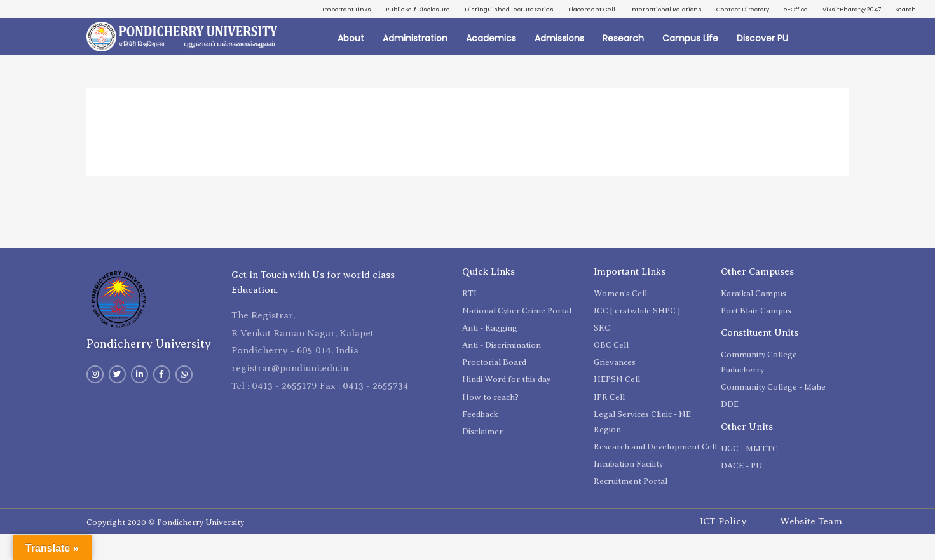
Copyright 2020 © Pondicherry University (165, 548)
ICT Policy (723, 547)
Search (902, 32)
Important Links (366, 10)
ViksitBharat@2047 (837, 32)
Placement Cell (656, 10)
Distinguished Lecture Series (559, 10)
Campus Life (690, 64)
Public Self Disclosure (450, 10)
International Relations (744, 10)
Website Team (811, 547)
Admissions (559, 64)
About (351, 64)
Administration (415, 64)
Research (623, 64)
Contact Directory (836, 10)
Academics (491, 64)
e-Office (900, 10)
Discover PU (762, 64)
